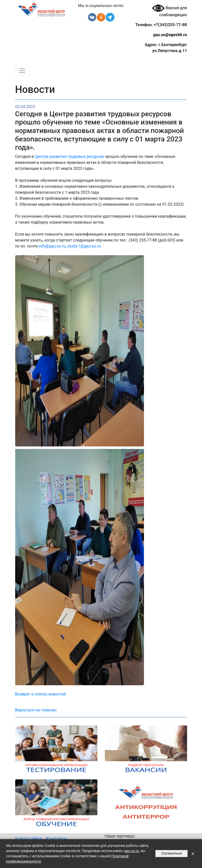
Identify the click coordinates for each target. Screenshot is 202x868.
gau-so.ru (132, 851)
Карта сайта (29, 838)
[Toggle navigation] (22, 71)
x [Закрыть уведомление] (193, 853)
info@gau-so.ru (52, 246)
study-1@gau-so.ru (84, 246)
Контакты (57, 838)
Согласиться (172, 853)
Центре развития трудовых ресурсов (69, 156)
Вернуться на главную (36, 710)
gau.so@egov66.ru (170, 35)
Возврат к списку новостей (40, 694)
